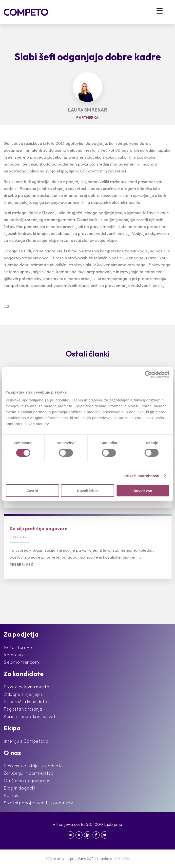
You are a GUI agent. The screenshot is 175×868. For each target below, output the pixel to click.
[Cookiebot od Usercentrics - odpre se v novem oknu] (148, 375)
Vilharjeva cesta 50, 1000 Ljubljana (87, 824)
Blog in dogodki (19, 788)
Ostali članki (88, 354)
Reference (14, 655)
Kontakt (12, 795)
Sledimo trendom (21, 662)
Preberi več (21, 565)
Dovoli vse (143, 491)
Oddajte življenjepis (23, 694)
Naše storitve (18, 647)
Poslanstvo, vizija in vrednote (33, 766)
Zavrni (32, 491)
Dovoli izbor (88, 491)
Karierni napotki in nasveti (30, 716)
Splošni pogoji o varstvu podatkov (38, 803)
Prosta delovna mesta (26, 687)
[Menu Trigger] (160, 10)
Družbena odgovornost (28, 781)
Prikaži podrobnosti (142, 476)
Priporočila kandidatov (27, 702)
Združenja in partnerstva (29, 773)
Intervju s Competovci (26, 741)
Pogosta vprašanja (23, 709)
